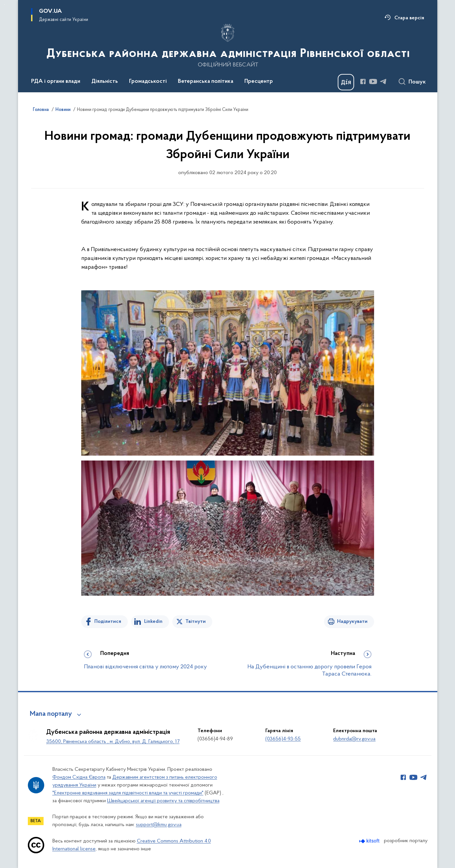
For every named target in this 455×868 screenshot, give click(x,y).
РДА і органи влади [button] (56, 81)
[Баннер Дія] (346, 82)
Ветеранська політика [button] (206, 81)
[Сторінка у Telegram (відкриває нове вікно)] (383, 81)
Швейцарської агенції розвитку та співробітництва (163, 801)
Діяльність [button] (105, 81)
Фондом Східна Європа (79, 777)
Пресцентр (259, 81)
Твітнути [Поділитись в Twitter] (196, 622)
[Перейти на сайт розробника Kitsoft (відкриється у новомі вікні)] (370, 841)
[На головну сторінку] (228, 45)
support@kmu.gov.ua (159, 825)
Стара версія (409, 18)
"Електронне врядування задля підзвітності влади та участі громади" (128, 793)
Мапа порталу (51, 714)
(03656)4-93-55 (283, 739)
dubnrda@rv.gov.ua (354, 739)
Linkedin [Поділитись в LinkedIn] (153, 622)
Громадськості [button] (148, 81)
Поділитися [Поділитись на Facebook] (108, 622)
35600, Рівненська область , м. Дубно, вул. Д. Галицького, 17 (113, 742)
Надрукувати (352, 622)
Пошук (417, 82)
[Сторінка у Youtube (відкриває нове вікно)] (373, 81)
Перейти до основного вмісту (4, 4)
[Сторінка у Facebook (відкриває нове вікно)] (363, 81)
